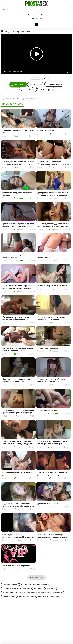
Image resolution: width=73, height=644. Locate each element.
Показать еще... (36, 577)
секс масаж (58, 592)
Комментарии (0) (47, 90)
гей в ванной (38, 588)
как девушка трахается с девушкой (16, 588)
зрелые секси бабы (27, 596)
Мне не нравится (28, 78)
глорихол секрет (9, 596)
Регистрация (33, 15)
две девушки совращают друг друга (35, 584)
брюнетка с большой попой (48, 596)
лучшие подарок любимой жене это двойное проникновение (26, 592)
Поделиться (28, 90)
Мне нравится (24, 78)
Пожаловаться (56, 84)
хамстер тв (51, 588)
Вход (43, 15)
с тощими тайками (10, 584)
